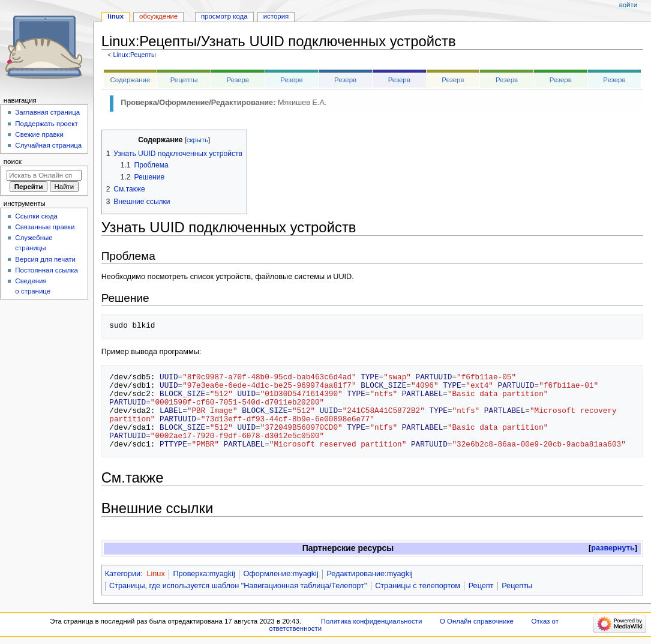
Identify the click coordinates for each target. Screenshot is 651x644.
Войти (628, 5)
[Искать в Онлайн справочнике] (44, 175)
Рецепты (184, 80)
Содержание (130, 80)
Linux (155, 574)
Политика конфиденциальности (372, 621)
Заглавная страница (47, 112)
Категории (123, 574)
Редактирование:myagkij (369, 574)
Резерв (238, 80)
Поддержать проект (46, 124)
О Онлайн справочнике (477, 621)
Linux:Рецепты (134, 55)
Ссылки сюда (36, 216)
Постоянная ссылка (46, 270)
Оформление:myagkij (280, 574)
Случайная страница (48, 145)
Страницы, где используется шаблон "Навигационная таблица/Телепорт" (238, 586)
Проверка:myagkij (204, 574)
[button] (613, 548)
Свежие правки (39, 134)
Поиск (13, 161)
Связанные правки (45, 227)
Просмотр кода (224, 16)
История (276, 16)
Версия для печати (45, 259)
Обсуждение (158, 16)
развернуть (613, 548)
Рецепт (481, 586)
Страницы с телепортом (418, 586)
